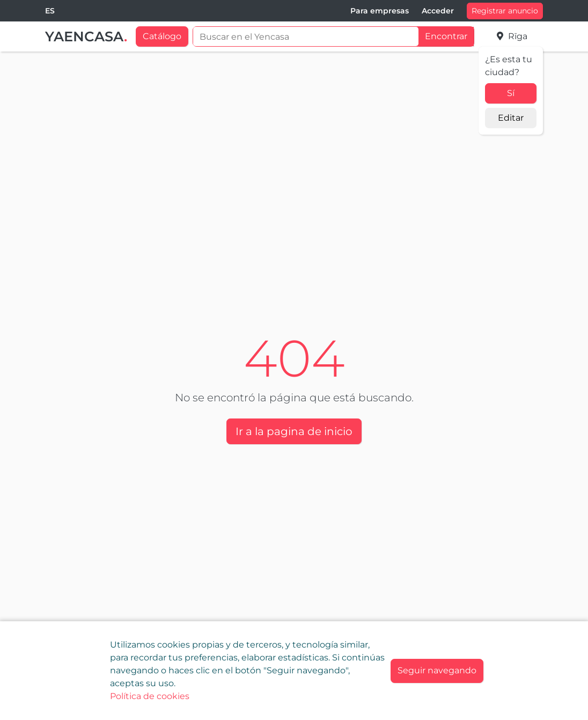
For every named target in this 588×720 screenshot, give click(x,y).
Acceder (438, 11)
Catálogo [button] (162, 36)
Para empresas (380, 11)
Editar (511, 118)
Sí (511, 93)
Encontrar (446, 36)
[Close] (437, 671)
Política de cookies (150, 696)
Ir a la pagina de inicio (294, 431)
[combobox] (50, 11)
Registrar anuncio (505, 11)
